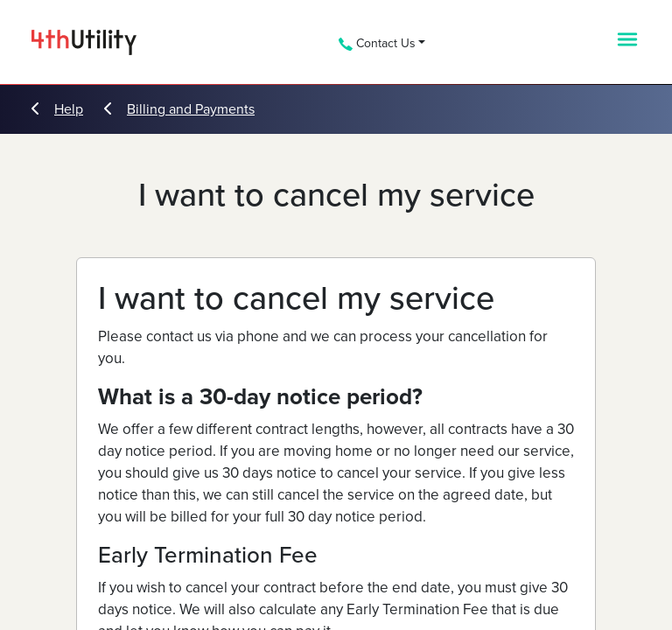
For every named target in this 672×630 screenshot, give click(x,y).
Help (57, 109)
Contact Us (377, 43)
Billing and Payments (179, 109)
